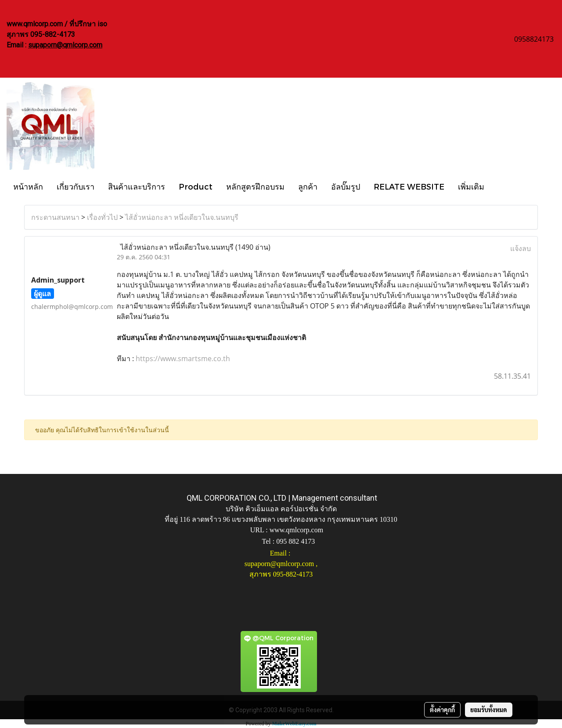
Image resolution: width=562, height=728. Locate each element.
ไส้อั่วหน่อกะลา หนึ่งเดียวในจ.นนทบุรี (182, 217)
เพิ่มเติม (471, 186)
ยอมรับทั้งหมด (489, 710)
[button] (499, 186)
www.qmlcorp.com (297, 530)
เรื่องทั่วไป (102, 217)
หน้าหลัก (28, 186)
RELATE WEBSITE (409, 186)
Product (196, 186)
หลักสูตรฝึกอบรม (255, 186)
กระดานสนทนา (55, 217)
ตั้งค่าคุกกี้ (442, 710)
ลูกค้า (308, 186)
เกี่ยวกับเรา (76, 186)
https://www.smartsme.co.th (182, 359)
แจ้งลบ (521, 248)
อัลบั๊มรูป (346, 186)
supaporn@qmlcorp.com (65, 45)
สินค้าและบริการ (137, 186)
